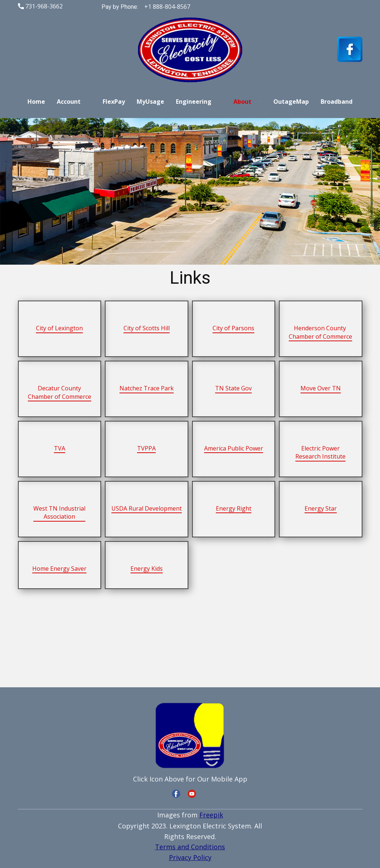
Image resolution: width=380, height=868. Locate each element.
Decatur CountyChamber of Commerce (60, 392)
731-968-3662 (40, 7)
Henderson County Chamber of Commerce (320, 332)
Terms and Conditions (190, 847)
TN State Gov (233, 388)
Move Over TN (321, 388)
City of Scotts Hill (147, 328)
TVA (60, 448)
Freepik (211, 815)
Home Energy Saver (59, 569)
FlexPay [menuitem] (114, 102)
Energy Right (234, 508)
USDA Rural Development (147, 508)
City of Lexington (59, 328)
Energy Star (321, 508)
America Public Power (234, 448)
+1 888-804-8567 (167, 7)
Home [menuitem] (36, 102)
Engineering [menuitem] (194, 102)
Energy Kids (147, 569)
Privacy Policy (190, 857)
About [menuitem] (242, 102)
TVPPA (146, 448)
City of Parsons (233, 328)
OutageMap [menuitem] (291, 102)
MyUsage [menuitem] (150, 102)
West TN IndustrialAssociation (59, 512)
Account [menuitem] (69, 102)
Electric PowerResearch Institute (320, 452)
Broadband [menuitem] (337, 102)
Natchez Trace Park (147, 388)
